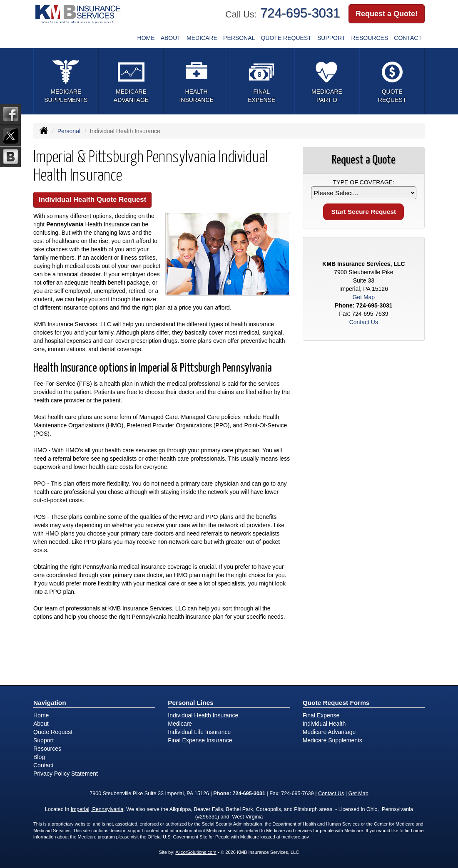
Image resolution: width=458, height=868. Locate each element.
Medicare (180, 724)
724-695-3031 (300, 13)
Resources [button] (370, 38)
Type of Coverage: (364, 182)
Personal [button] (239, 38)
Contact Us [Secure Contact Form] (364, 322)
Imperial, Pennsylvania (97, 809)
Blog (39, 757)
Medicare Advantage (329, 732)
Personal (69, 131)
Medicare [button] (202, 38)
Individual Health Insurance (203, 715)
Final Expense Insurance (200, 740)
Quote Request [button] (286, 38)
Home (146, 38)
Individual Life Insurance (199, 732)
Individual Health (324, 724)
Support (331, 38)
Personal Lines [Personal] (191, 703)
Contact (408, 38)
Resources (47, 749)
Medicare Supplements (332, 740)
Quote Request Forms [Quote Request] (336, 703)
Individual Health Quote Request (92, 200)
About (171, 38)
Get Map (363, 297)
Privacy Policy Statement (66, 774)
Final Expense (321, 715)
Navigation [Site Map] (50, 703)
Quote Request (53, 732)
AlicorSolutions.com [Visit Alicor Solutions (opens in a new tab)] (196, 852)
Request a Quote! (387, 14)
